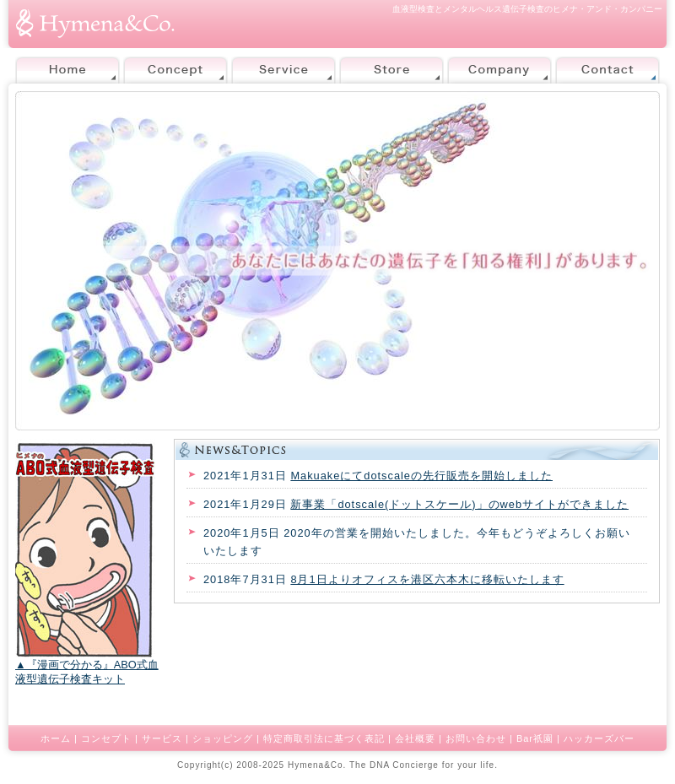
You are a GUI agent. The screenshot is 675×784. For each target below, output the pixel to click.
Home (67, 70)
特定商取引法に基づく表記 (324, 738)
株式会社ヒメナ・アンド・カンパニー (95, 24)
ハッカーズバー (599, 738)
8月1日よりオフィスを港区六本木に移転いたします (427, 579)
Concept (175, 70)
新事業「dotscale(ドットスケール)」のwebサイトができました (459, 504)
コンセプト (106, 738)
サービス (162, 738)
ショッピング (223, 738)
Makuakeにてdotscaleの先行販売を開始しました (421, 476)
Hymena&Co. (317, 765)
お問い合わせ (476, 738)
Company (499, 70)
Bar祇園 (535, 738)
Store (391, 70)
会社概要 (415, 738)
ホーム (56, 738)
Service (283, 70)
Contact (607, 70)
